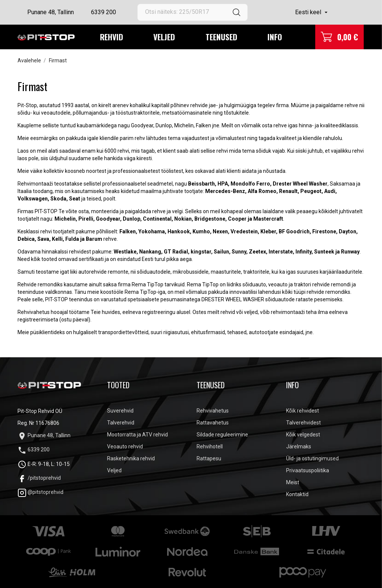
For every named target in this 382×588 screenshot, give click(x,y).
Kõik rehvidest (303, 411)
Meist (293, 482)
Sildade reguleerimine (222, 435)
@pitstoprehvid (40, 492)
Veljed (164, 37)
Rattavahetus (213, 423)
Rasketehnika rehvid (131, 458)
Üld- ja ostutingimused (312, 458)
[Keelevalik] (312, 12)
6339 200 (104, 12)
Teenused (221, 37)
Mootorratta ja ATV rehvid (137, 435)
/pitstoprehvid (39, 478)
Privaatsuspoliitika (308, 470)
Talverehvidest (303, 423)
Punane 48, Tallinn (51, 12)
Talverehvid (121, 423)
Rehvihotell (210, 447)
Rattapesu (209, 458)
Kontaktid (297, 494)
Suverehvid (120, 411)
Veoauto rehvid (125, 447)
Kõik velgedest (303, 435)
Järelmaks (299, 447)
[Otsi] (192, 12)
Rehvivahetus (213, 411)
